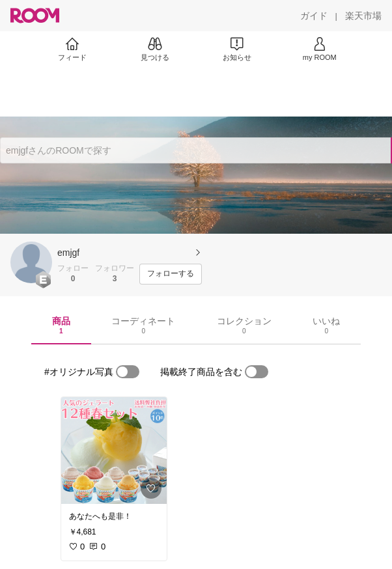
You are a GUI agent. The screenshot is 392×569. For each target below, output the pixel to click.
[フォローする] (171, 274)
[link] (114, 451)
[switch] (128, 372)
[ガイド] (314, 16)
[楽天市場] (363, 16)
